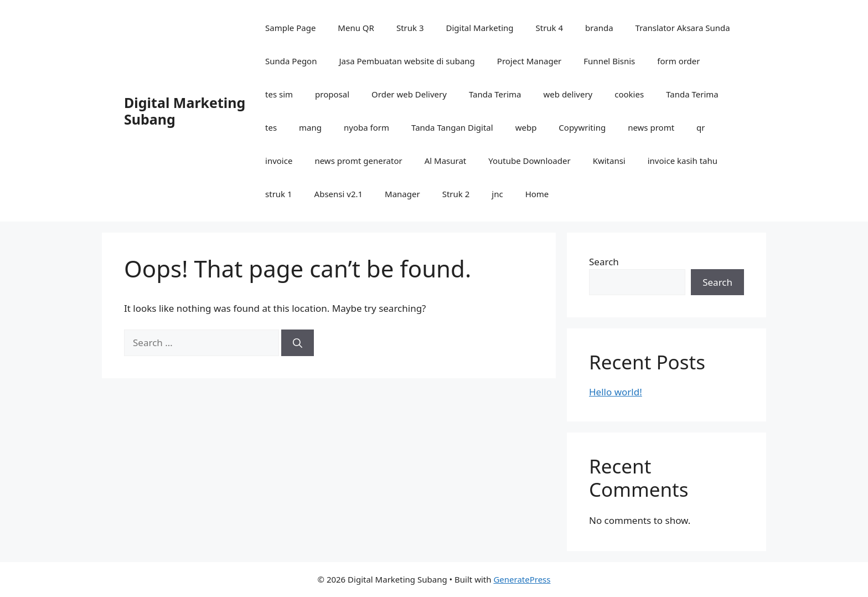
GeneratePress (522, 579)
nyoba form (366, 127)
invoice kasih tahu (683, 161)
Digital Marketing (480, 28)
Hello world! (616, 392)
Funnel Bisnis (609, 61)
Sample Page (290, 28)
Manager (402, 194)
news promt (651, 127)
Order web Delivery (409, 94)
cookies (629, 94)
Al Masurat (446, 161)
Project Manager (529, 61)
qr (701, 127)
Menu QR (356, 28)
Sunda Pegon (291, 61)
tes (271, 127)
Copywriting (582, 127)
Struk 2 (456, 194)
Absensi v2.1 (339, 194)
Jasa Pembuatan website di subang (407, 61)
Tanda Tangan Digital (452, 127)
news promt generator (358, 161)
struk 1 (279, 194)
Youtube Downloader (529, 161)
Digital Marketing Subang (185, 111)
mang (310, 127)
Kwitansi (609, 161)
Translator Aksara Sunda (683, 28)
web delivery (568, 94)
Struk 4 (550, 28)
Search (604, 262)
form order (678, 61)
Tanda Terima (495, 94)
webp (526, 127)
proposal (332, 94)
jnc (497, 194)
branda (599, 28)
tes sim (279, 94)
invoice (279, 161)
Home (537, 194)
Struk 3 (410, 28)
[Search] (298, 343)
